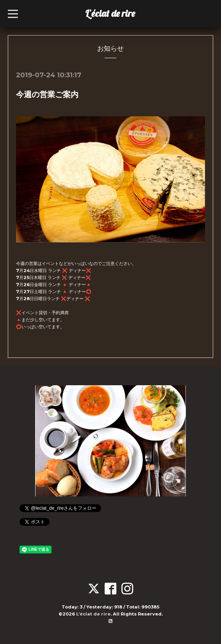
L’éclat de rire (110, 13)
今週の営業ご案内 (47, 94)
